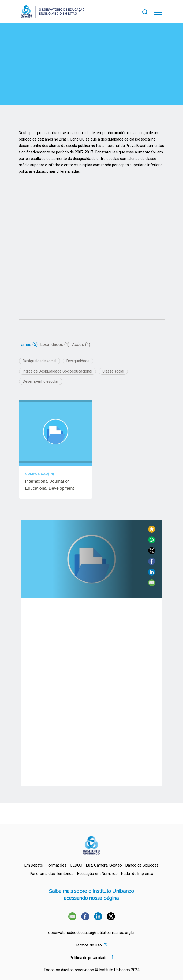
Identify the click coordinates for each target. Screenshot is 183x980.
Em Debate (34, 865)
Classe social (113, 371)
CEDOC (76, 865)
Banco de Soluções (142, 865)
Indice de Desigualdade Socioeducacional (57, 371)
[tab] (28, 345)
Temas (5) (28, 345)
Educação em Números (97, 874)
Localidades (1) (55, 345)
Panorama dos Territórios (52, 874)
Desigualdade (78, 361)
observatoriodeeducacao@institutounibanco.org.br (91, 933)
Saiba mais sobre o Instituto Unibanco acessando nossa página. (91, 895)
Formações (57, 865)
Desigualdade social (40, 361)
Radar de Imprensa (137, 874)
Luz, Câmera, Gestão (104, 865)
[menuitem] (34, 865)
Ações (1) (81, 345)
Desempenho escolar (41, 381)
